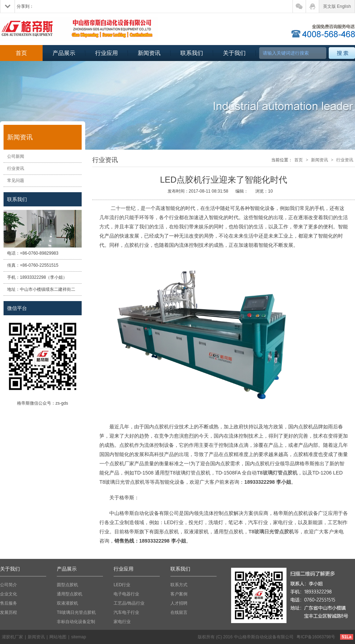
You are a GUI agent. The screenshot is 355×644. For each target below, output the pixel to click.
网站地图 (58, 637)
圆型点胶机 (67, 585)
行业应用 (106, 53)
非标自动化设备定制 (76, 622)
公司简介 (9, 585)
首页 (21, 53)
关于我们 (234, 53)
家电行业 (122, 622)
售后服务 (9, 603)
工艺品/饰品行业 (129, 603)
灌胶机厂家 (12, 637)
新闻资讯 (149, 53)
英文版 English (337, 6)
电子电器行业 (126, 594)
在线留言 (179, 612)
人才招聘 (179, 603)
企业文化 (9, 594)
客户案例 (179, 594)
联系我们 (192, 53)
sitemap (78, 637)
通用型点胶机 (70, 594)
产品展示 (64, 53)
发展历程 (9, 612)
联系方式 (179, 585)
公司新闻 (16, 156)
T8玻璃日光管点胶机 (76, 612)
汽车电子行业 (126, 612)
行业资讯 (16, 168)
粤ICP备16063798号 (316, 637)
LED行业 (122, 585)
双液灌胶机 (67, 603)
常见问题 (16, 181)
